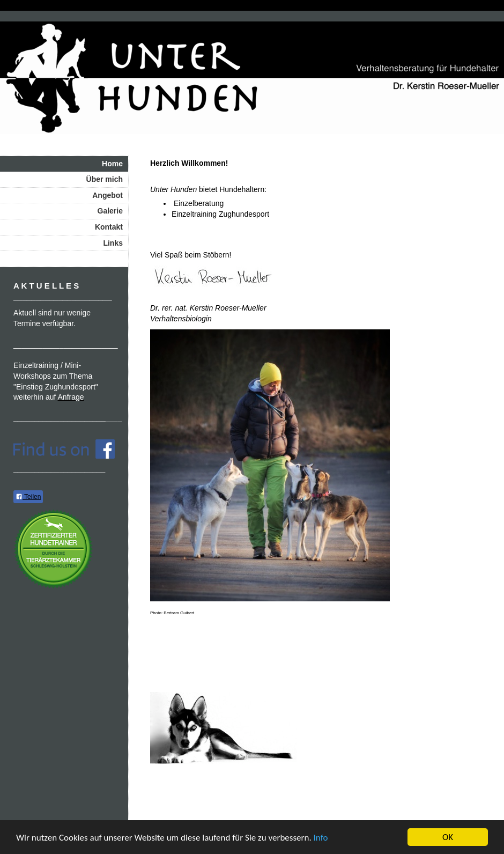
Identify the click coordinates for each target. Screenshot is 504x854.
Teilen (28, 497)
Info (321, 838)
